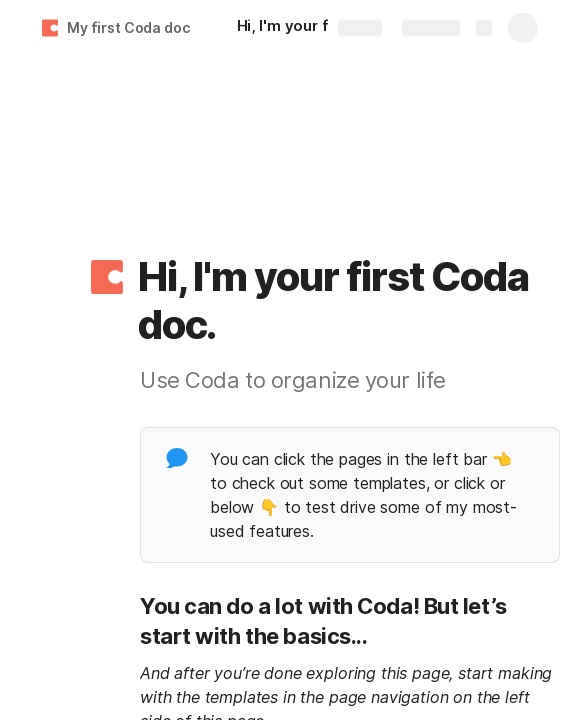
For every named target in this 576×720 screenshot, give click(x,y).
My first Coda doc (128, 27)
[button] (107, 277)
